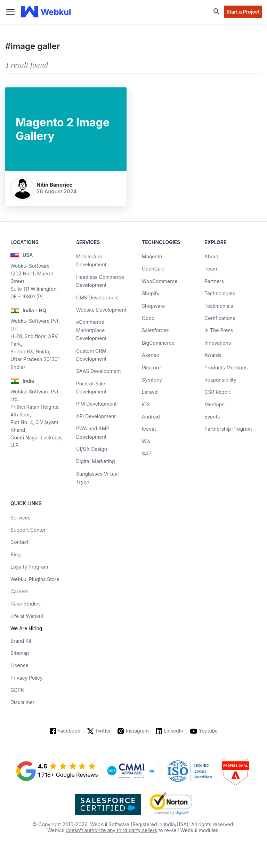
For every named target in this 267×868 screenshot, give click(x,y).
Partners (214, 281)
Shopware (153, 306)
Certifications (220, 318)
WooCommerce (160, 281)
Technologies (220, 293)
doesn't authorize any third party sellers (111, 830)
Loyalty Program (29, 567)
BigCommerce (158, 343)
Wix (146, 441)
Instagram (137, 731)
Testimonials (219, 306)
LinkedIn (173, 731)
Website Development (101, 310)
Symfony (152, 380)
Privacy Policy (27, 678)
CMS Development (98, 298)
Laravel (150, 392)
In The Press (219, 330)
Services (20, 518)
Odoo (148, 318)
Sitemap (20, 653)
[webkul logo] (46, 12)
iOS (146, 404)
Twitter (103, 731)
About (211, 256)
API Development (96, 416)
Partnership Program (228, 429)
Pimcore (151, 367)
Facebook (69, 731)
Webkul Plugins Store (35, 579)
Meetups (215, 404)
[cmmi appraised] (132, 771)
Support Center (28, 530)
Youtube (208, 731)
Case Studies (26, 604)
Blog (16, 554)
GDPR (17, 690)
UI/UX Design (92, 449)
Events (212, 417)
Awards (213, 355)
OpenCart (153, 269)
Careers (19, 591)
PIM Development (96, 404)
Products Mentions (226, 367)
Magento (152, 256)
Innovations (218, 343)
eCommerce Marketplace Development (91, 330)
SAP (147, 453)
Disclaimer (22, 702)
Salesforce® (156, 330)
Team (211, 269)
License (19, 665)
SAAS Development (99, 371)
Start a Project (243, 12)
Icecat (149, 429)
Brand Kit (21, 641)
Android (151, 417)
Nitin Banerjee (54, 185)
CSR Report (218, 392)
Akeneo (151, 355)
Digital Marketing (96, 461)
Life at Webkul (27, 616)
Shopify (151, 293)
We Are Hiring (26, 628)
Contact (19, 542)
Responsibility (220, 380)
